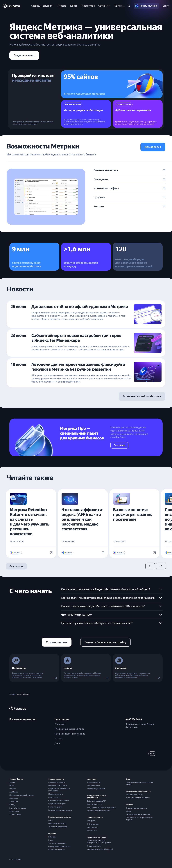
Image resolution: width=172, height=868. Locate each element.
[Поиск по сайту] (129, 6)
